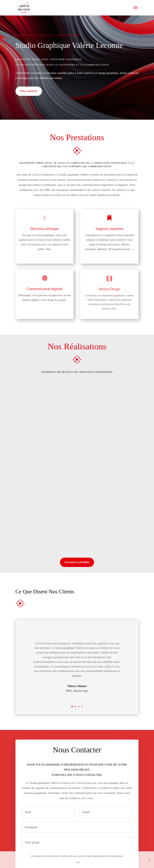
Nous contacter (29, 91)
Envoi (125, 810)
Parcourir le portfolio (77, 498)
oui (78, 862)
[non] (149, 860)
